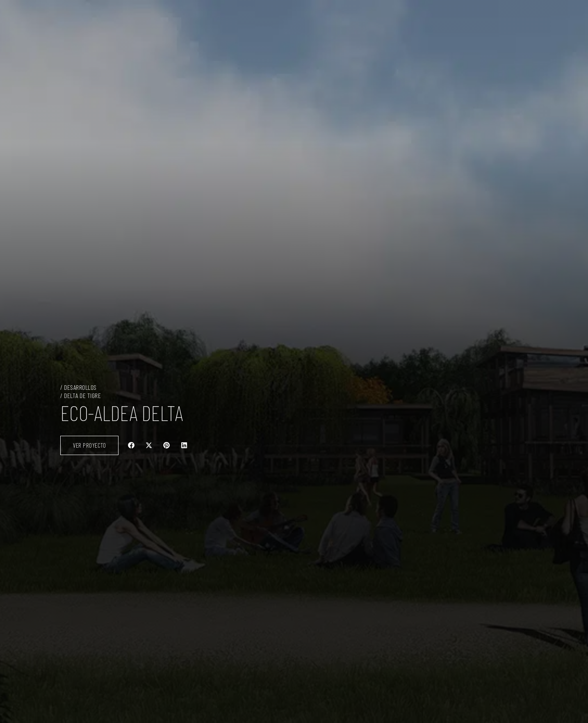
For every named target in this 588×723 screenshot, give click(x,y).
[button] (131, 445)
